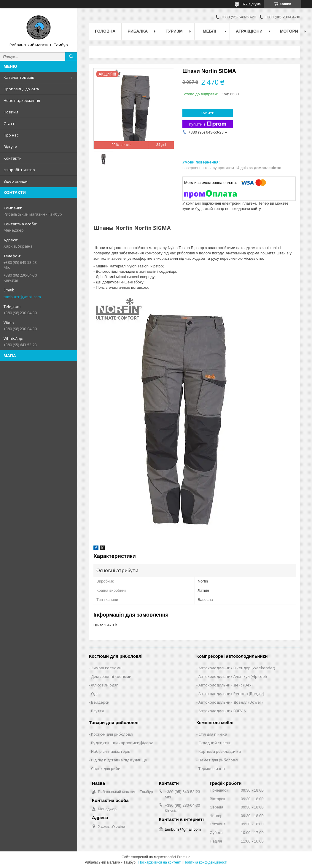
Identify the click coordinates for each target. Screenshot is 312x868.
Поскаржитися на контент (160, 862)
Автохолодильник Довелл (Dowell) (230, 702)
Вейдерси (100, 702)
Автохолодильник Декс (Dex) (225, 685)
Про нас (11, 135)
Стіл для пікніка (213, 734)
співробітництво (19, 170)
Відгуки (10, 147)
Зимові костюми (106, 668)
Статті (9, 123)
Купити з (208, 124)
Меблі (209, 31)
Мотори (289, 31)
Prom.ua (184, 857)
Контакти (13, 158)
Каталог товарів (19, 77)
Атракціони (249, 31)
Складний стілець (215, 743)
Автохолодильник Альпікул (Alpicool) (233, 676)
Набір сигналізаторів (111, 751)
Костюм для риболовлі (112, 734)
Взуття (97, 711)
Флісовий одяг (104, 685)
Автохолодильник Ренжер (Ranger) (231, 694)
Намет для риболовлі (218, 760)
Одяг (95, 694)
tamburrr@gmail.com (22, 297)
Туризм (174, 31)
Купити (208, 113)
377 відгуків (251, 4)
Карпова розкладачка (220, 751)
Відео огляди (16, 181)
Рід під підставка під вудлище (119, 760)
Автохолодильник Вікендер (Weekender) (237, 668)
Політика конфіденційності (206, 862)
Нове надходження (22, 100)
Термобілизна (212, 768)
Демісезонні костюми (111, 676)
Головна (105, 31)
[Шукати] (71, 57)
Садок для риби (106, 768)
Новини (11, 112)
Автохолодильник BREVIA (222, 711)
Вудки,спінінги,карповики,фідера (122, 743)
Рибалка (138, 31)
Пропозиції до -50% (22, 89)
